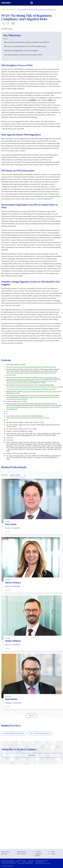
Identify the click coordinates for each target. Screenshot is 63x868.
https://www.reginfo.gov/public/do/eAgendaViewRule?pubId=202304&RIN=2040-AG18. (31, 389)
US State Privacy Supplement (27, 862)
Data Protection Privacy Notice (42, 861)
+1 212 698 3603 (16, 645)
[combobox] (18, 475)
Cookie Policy (31, 861)
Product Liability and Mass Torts (14, 733)
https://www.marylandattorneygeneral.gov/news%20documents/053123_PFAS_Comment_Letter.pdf (35, 387)
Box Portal (4, 854)
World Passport (21, 854)
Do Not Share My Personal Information (43, 863)
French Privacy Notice (40, 862)
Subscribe (31, 755)
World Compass (21, 852)
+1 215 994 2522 (17, 703)
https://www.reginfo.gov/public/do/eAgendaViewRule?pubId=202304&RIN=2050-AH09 (31, 373)
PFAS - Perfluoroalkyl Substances (40, 733)
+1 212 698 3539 (15, 528)
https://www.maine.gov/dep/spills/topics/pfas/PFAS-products (41, 392)
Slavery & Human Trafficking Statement (25, 863)
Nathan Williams (13, 641)
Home (3, 10)
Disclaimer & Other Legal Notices (8, 861)
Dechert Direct (5, 852)
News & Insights (11, 10)
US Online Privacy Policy (21, 861)
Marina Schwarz (13, 583)
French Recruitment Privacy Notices (8, 863)
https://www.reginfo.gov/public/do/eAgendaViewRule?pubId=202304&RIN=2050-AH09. (31, 367)
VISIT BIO (7, 532)
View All (31, 716)
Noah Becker (11, 699)
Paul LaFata (11, 524)
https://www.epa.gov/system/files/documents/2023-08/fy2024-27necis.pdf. (28, 418)
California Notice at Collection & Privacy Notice (10, 862)
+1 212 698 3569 (16, 586)
